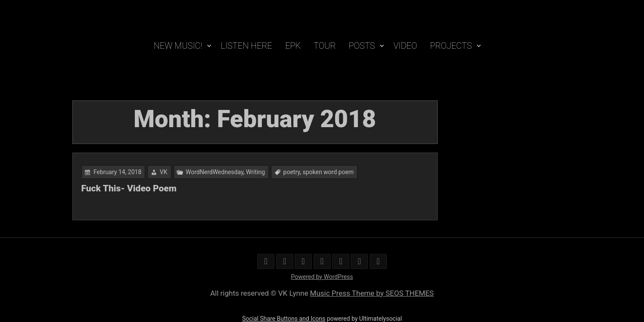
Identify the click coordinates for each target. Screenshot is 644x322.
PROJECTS (451, 46)
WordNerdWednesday (215, 172)
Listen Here (246, 46)
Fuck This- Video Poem (129, 188)
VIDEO (405, 46)
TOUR (325, 46)
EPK (293, 46)
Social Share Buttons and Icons (284, 319)
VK (164, 172)
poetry (292, 172)
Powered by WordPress (322, 277)
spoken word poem (328, 172)
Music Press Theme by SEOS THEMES (372, 293)
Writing (255, 172)
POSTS (362, 46)
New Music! (178, 46)
